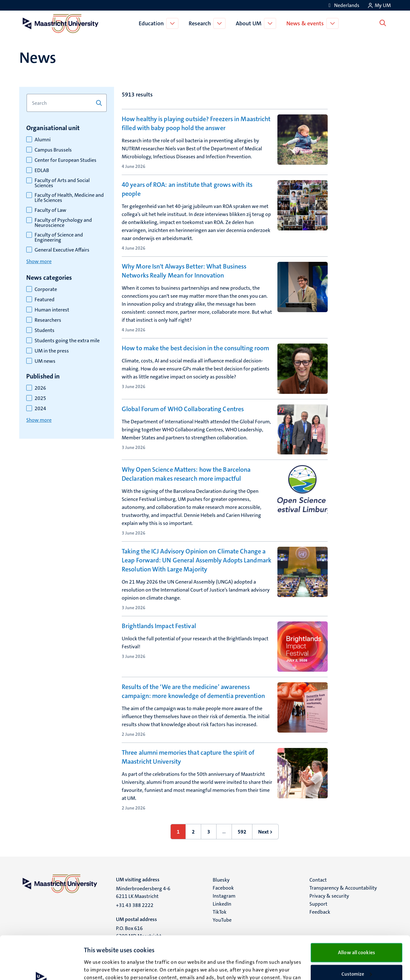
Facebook (223, 888)
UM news (45, 361)
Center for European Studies (66, 160)
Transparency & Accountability (343, 888)
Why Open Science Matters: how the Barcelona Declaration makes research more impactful (186, 474)
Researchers (48, 320)
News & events (306, 23)
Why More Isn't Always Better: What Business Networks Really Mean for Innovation (184, 271)
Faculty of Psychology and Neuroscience (63, 223)
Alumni (43, 140)
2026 (40, 388)
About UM (250, 23)
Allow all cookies (357, 909)
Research (201, 23)
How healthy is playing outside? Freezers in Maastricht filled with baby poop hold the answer (196, 123)
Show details (98, 968)
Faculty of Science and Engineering (59, 237)
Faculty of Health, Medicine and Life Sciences (69, 198)
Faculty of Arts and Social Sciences (62, 183)
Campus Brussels (53, 150)
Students (45, 330)
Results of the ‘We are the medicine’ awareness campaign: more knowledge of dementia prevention (193, 691)
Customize (357, 931)
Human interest (52, 310)
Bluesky (221, 880)
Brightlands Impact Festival (159, 626)
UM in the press (52, 351)
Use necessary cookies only (357, 952)
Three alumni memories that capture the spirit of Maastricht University (188, 757)
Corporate (46, 289)
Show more (39, 261)
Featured (45, 300)
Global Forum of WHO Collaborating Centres (183, 409)
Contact (318, 880)
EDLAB (42, 170)
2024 (40, 409)
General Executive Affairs (62, 250)
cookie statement (113, 950)
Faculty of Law (50, 210)
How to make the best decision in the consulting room (195, 348)
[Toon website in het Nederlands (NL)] (343, 5)
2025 (40, 398)
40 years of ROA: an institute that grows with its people (187, 189)
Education (152, 23)
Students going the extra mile (67, 341)
